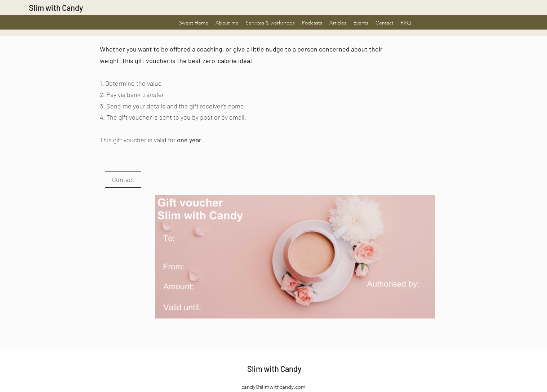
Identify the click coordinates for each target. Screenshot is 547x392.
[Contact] (123, 180)
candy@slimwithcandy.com (273, 387)
